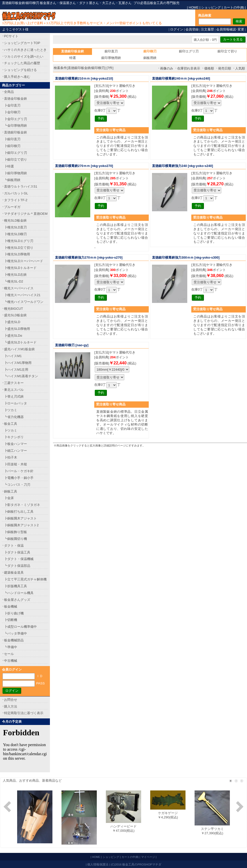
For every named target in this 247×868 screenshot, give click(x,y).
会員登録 (192, 29)
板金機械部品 (14, 640)
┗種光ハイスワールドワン (24, 302)
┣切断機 (11, 620)
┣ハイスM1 (13, 356)
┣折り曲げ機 (14, 613)
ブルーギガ (12, 207)
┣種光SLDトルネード (20, 268)
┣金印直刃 (12, 105)
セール (9, 654)
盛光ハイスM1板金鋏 (19, 349)
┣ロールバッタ (16, 403)
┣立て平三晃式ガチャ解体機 (25, 579)
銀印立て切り (227, 51)
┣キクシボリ (14, 437)
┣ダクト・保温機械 (19, 559)
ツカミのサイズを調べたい (24, 57)
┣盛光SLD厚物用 (17, 329)
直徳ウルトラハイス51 (21, 186)
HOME (194, 7)
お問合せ (11, 700)
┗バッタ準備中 (16, 633)
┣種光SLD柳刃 (15, 234)
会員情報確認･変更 (230, 29)
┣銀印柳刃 (12, 146)
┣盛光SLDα (13, 336)
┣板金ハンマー (16, 444)
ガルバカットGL (16, 193)
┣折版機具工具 (16, 586)
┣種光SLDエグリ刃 (19, 241)
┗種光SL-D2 (14, 281)
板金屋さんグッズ (17, 600)
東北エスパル (14, 390)
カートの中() (234, 7)
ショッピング (211, 7)
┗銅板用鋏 (12, 180)
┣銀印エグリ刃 (16, 153)
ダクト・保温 (14, 546)
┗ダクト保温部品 (17, 566)
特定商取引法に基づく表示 (24, 713)
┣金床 (9, 498)
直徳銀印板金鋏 (16, 132)
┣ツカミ (11, 410)
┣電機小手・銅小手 (19, 478)
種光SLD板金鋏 (15, 220)
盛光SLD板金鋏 (15, 315)
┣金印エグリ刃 (16, 119)
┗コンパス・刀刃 (17, 485)
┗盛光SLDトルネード (20, 342)
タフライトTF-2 (16, 200)
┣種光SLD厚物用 (17, 254)
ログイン (177, 29)
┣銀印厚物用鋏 (16, 173)
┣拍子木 (11, 457)
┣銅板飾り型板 (16, 532)
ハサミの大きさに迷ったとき (25, 50)
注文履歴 (207, 29)
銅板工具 (11, 491)
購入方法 (11, 706)
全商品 (9, 92)
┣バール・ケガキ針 (19, 471)
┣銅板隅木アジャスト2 (21, 525)
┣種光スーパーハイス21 (22, 295)
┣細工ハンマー (16, 451)
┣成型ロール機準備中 (20, 627)
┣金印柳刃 (12, 112)
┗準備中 (11, 647)
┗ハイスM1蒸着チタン (21, 376)
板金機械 (11, 606)
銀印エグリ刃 (189, 51)
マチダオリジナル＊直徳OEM (26, 214)
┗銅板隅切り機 (16, 539)
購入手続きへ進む (17, 77)
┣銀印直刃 (12, 139)
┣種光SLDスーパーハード (24, 261)
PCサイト (11, 36)
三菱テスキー (14, 383)
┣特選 (9, 166)
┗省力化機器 (14, 417)
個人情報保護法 (98, 864)
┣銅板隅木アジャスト (20, 518)
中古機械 (11, 661)
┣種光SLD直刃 (15, 227)
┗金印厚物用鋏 (16, 126)
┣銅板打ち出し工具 (19, 512)
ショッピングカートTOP (22, 43)
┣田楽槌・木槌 (16, 464)
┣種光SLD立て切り (19, 248)
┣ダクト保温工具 (17, 552)
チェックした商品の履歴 (22, 63)
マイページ (148, 857)
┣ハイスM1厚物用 (18, 363)
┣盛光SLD (12, 322)
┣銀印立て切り (16, 160)
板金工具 (11, 424)
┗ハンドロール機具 (19, 593)
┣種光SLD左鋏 (15, 275)
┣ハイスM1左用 (16, 370)
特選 (73, 58)
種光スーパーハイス (19, 288)
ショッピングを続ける (20, 70)
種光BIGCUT (13, 309)
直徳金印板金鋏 (16, 99)
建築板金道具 (14, 572)
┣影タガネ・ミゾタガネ (22, 505)
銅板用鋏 (150, 58)
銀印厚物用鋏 (111, 58)
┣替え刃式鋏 (14, 396)
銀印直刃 (111, 51)
